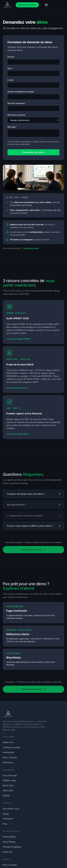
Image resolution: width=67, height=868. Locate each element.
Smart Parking (9, 842)
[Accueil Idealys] (7, 5)
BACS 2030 (8, 786)
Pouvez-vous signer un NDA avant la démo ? (33, 527)
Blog (5, 824)
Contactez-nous (31, 248)
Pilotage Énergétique (12, 847)
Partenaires (8, 819)
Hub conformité (10, 776)
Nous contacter (10, 865)
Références (8, 762)
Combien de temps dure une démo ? (33, 495)
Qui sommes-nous (11, 809)
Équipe (6, 814)
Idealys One (8, 742)
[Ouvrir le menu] (46, 5)
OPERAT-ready (9, 781)
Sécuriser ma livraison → (18, 389)
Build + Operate (10, 758)
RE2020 (6, 796)
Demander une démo (27, 5)
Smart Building (9, 837)
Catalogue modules (12, 747)
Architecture (8, 752)
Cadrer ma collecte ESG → (18, 435)
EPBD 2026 (8, 791)
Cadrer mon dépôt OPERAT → (20, 340)
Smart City (7, 852)
